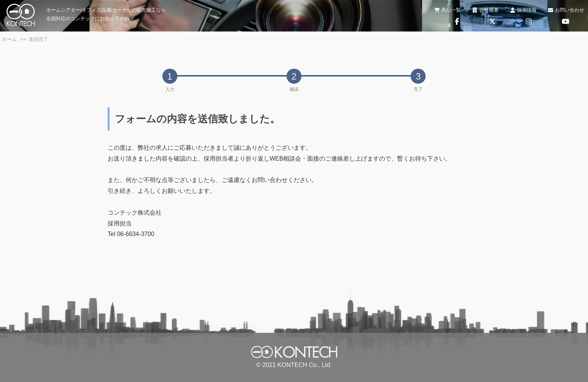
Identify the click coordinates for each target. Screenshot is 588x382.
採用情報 (523, 10)
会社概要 (485, 10)
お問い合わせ (566, 10)
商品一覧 (448, 10)
